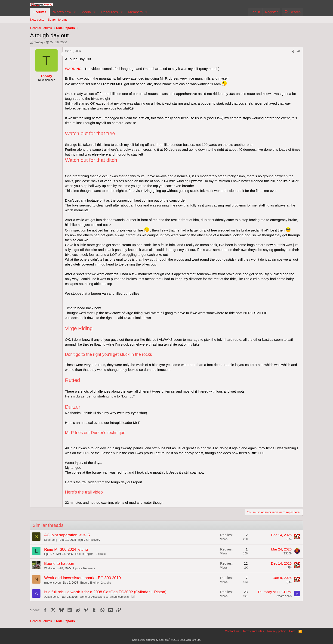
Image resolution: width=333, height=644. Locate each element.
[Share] (293, 51)
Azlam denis (52, 597)
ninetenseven (52, 583)
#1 (299, 51)
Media (86, 12)
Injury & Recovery (89, 540)
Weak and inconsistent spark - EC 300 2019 (82, 578)
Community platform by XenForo (166, 640)
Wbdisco (49, 568)
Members (135, 12)
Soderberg (51, 540)
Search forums (58, 20)
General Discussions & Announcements (104, 597)
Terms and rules (253, 631)
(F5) (289, 539)
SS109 (287, 553)
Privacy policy (276, 631)
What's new (62, 12)
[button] (75, 12)
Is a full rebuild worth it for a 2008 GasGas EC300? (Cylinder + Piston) (105, 592)
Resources (110, 12)
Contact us (232, 631)
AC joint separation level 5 (67, 535)
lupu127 (49, 554)
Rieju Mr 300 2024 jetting (66, 549)
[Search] (292, 12)
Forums (40, 12)
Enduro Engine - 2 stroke (90, 554)
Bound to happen (59, 564)
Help (292, 631)
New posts (37, 20)
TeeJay (39, 42)
